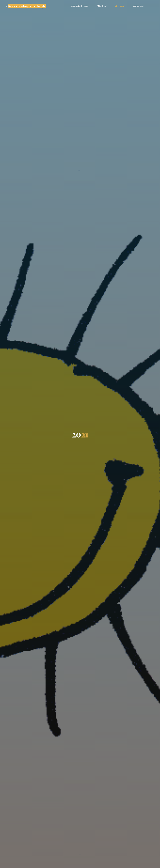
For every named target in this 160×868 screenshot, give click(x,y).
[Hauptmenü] (153, 6)
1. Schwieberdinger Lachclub (25, 6)
